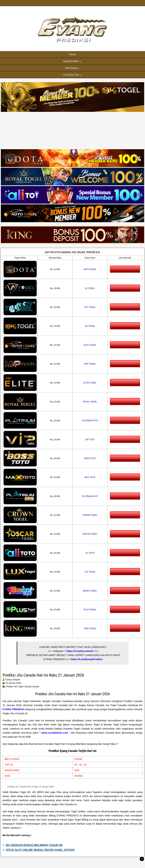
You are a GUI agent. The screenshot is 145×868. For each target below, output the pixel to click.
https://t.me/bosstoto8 (80, 651)
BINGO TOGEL (90, 591)
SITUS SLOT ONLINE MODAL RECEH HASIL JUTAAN (40, 850)
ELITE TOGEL (90, 383)
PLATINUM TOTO (90, 421)
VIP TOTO (90, 440)
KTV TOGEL (90, 307)
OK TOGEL (90, 326)
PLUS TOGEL (90, 610)
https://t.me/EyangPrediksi (87, 659)
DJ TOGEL (90, 288)
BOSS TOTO (90, 458)
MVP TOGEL (90, 364)
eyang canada (32, 686)
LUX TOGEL (90, 572)
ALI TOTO (90, 553)
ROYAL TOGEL (90, 402)
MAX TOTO (90, 477)
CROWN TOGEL (90, 515)
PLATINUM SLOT (90, 496)
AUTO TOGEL (90, 345)
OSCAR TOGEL (90, 534)
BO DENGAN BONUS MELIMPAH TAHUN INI (34, 845)
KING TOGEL (90, 629)
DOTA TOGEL (90, 269)
